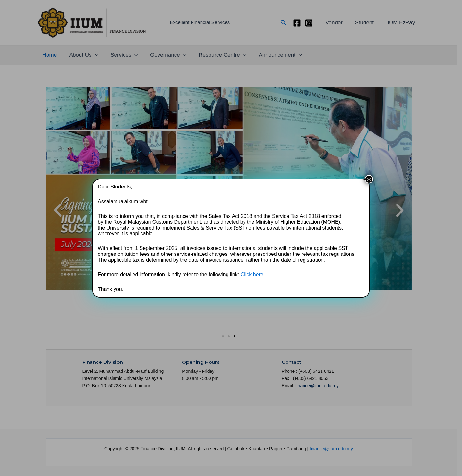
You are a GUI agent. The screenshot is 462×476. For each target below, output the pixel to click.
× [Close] (369, 179)
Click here (252, 275)
